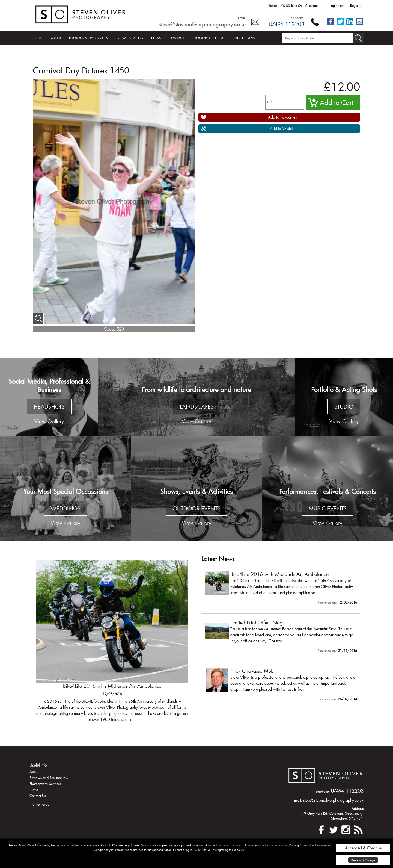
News (156, 38)
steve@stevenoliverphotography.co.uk (203, 24)
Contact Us (38, 796)
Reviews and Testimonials (49, 778)
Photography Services (89, 38)
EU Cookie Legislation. (123, 845)
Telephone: (297, 18)
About (56, 38)
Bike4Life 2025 (244, 38)
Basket (273, 5)
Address (358, 808)
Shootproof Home (208, 38)
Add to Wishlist (283, 129)
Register (356, 5)
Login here (337, 5)
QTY (270, 102)
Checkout (312, 5)
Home (38, 38)
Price (326, 81)
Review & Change (363, 860)
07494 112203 (287, 24)
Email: (242, 18)
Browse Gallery (130, 38)
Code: (109, 329)
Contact (176, 38)
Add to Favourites (282, 117)
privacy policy (172, 845)
